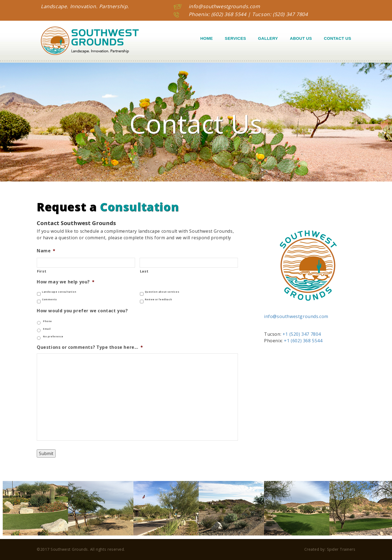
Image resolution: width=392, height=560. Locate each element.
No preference (53, 337)
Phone (48, 321)
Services (235, 38)
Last (144, 271)
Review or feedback (158, 299)
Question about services (162, 292)
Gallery (268, 38)
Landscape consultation (59, 292)
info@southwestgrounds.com (224, 6)
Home (207, 38)
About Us (301, 38)
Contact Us (338, 38)
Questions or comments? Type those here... (90, 347)
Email (47, 329)
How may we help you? (66, 282)
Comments (49, 299)
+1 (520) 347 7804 (302, 334)
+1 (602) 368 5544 (303, 341)
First (42, 271)
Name (46, 251)
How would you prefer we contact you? (82, 311)
